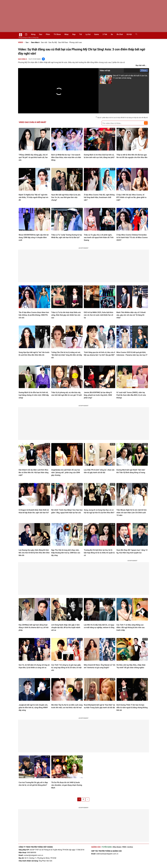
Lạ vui (88, 34)
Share (144, 71)
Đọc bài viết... (141, 65)
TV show (57, 34)
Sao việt (44, 42)
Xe (112, 34)
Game (97, 34)
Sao (41, 34)
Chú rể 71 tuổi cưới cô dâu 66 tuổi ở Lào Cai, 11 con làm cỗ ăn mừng (124, 78)
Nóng (33, 34)
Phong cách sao (76, 42)
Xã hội (129, 34)
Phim (48, 34)
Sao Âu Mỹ (53, 42)
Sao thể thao (63, 42)
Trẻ (81, 34)
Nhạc (67, 34)
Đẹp (74, 34)
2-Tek (105, 34)
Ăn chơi (120, 34)
